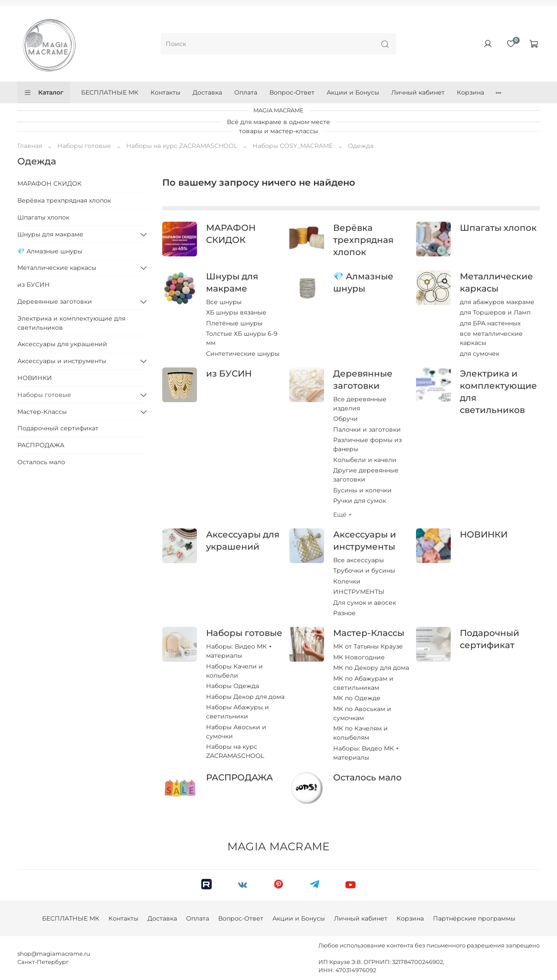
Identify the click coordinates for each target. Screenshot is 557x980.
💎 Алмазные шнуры (50, 251)
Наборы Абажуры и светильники (238, 712)
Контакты (165, 92)
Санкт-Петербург (43, 962)
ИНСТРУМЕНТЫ (359, 592)
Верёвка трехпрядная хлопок (363, 240)
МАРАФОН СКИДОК (49, 184)
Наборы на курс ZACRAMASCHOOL (182, 146)
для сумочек (480, 354)
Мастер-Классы (369, 633)
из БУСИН (229, 374)
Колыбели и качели (365, 460)
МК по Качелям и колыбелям (360, 733)
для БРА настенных (490, 323)
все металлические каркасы (491, 338)
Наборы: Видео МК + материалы (239, 651)
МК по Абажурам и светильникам (363, 683)
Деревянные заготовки (55, 302)
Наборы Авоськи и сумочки (236, 732)
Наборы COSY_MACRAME (293, 146)
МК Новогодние (359, 657)
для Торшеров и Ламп (495, 312)
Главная (30, 146)
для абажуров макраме (497, 302)
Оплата (246, 92)
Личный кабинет (418, 92)
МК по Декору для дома (371, 668)
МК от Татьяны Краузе (368, 646)
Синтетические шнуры (243, 354)
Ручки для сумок (360, 501)
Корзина (470, 92)
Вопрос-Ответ (292, 92)
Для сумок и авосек (365, 603)
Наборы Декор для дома (245, 697)
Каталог (44, 92)
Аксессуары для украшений (62, 344)
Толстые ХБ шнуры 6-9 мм (242, 338)
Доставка (207, 92)
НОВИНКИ (484, 534)
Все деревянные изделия (360, 404)
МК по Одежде (357, 698)
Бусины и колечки (362, 490)
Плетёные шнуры (234, 323)
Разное (344, 613)
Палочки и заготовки (367, 429)
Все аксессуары (359, 560)
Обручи (346, 419)
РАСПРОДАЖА (239, 777)
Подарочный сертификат (58, 428)
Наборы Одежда (233, 686)
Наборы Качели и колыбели (234, 671)
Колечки (347, 581)
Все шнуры (224, 302)
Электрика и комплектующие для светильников (71, 323)
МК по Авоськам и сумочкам (362, 713)
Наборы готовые (84, 146)
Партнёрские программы (474, 918)
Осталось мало (367, 777)
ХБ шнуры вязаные (236, 312)
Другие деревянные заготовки (366, 475)
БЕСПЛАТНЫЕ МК (110, 92)
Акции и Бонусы (353, 92)
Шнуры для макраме (50, 234)
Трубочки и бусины (364, 570)
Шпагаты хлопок (498, 228)
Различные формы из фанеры (367, 444)
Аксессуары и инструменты (62, 361)
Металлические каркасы (57, 268)
